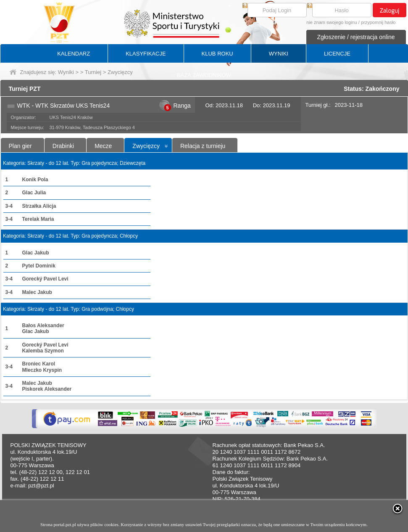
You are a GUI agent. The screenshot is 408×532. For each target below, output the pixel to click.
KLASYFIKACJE (146, 54)
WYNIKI (279, 54)
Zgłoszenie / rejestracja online (356, 37)
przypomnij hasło (378, 22)
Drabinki (63, 146)
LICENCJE (337, 54)
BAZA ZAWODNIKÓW (204, 75)
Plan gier (20, 146)
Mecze (103, 146)
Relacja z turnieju (203, 146)
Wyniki (66, 72)
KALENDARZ (74, 54)
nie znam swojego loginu (332, 22)
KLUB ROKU (217, 54)
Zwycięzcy (146, 146)
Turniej (93, 72)
